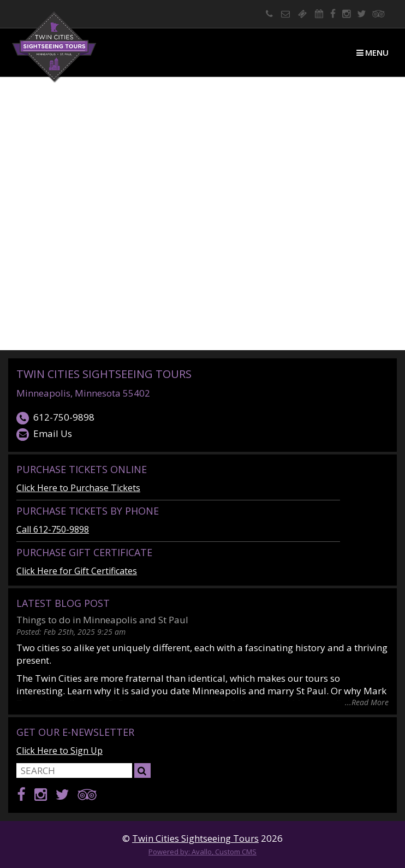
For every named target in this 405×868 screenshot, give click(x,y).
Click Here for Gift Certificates (77, 571)
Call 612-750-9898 (53, 529)
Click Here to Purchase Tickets (78, 488)
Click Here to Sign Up (59, 751)
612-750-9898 (55, 418)
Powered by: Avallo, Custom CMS (202, 852)
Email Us (44, 434)
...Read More (367, 702)
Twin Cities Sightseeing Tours (104, 374)
